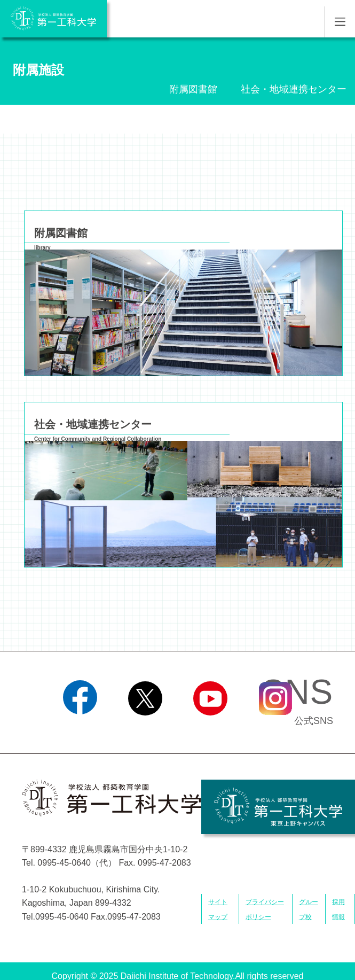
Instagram (275, 729)
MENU (340, 22)
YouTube (210, 729)
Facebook (80, 729)
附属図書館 (193, 89)
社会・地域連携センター (294, 89)
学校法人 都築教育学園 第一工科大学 (53, 19)
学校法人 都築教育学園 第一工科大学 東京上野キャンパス (278, 807)
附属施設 (38, 70)
